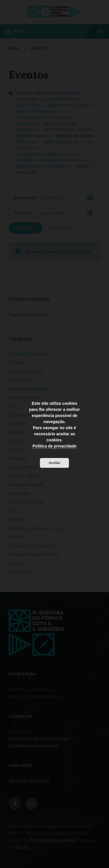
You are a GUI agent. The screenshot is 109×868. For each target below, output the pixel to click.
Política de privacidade (55, 446)
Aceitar (54, 463)
